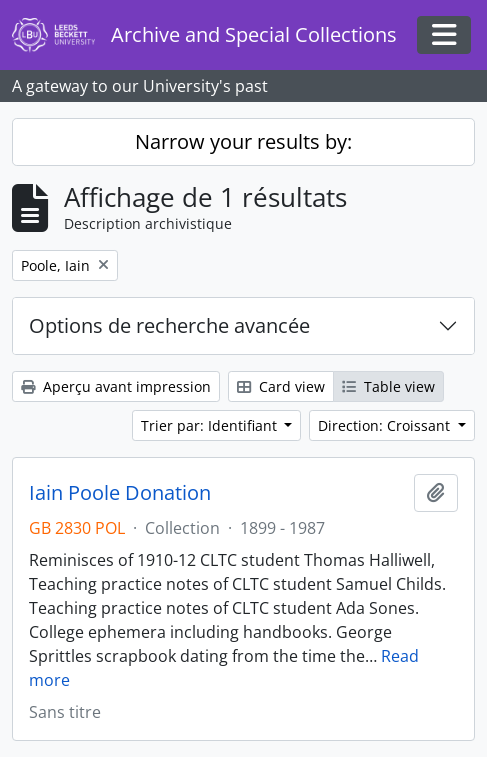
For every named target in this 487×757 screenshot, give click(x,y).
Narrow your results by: (243, 141)
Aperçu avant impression (116, 386)
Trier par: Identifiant (211, 425)
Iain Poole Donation (120, 493)
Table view (388, 386)
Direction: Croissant (386, 425)
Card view (281, 386)
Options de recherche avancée (169, 325)
